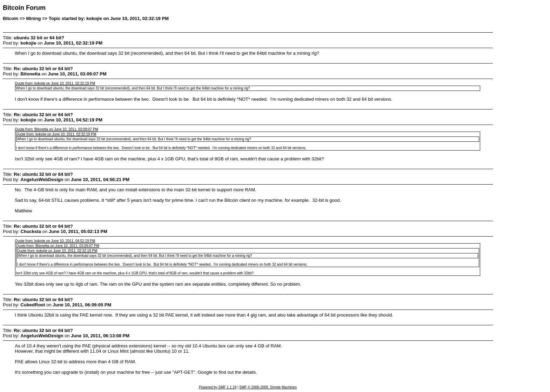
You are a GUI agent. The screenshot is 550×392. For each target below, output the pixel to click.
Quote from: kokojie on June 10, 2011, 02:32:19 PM (55, 83)
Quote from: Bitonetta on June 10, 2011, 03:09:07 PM (56, 129)
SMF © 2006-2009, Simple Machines (268, 387)
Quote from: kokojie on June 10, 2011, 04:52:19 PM (55, 241)
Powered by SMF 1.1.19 (218, 387)
